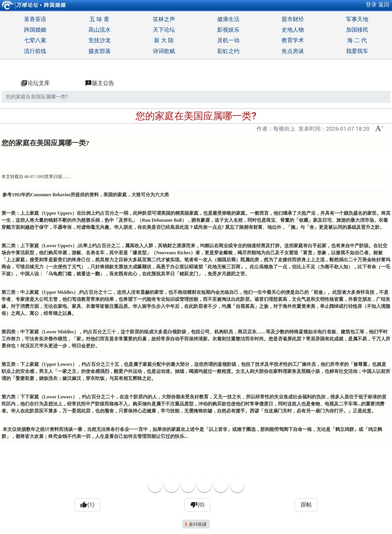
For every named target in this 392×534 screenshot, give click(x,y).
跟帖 (306, 505)
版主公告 (100, 83)
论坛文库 (35, 83)
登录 (371, 5)
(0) (197, 505)
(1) (87, 505)
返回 (384, 5)
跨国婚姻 (55, 5)
